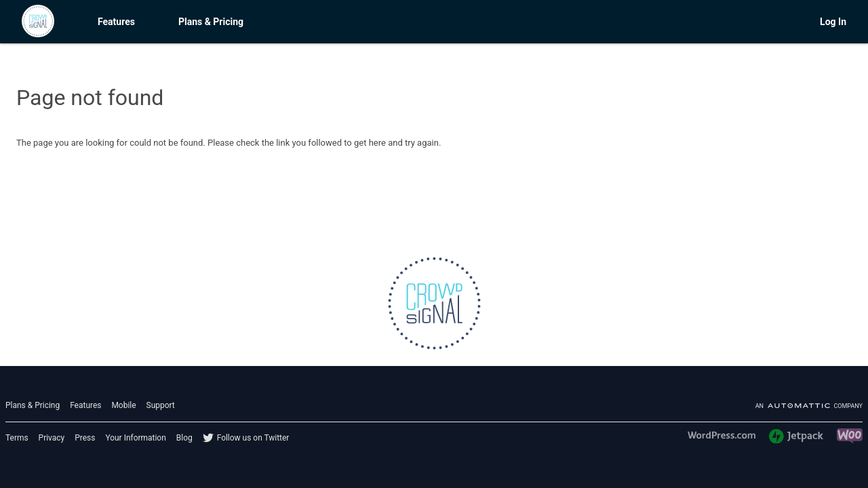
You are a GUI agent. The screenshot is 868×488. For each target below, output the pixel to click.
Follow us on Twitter (253, 438)
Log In (833, 22)
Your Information (135, 438)
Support (161, 405)
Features (116, 22)
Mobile (123, 405)
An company (809, 406)
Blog (184, 438)
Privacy (52, 438)
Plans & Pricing (211, 22)
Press (85, 438)
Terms (17, 438)
